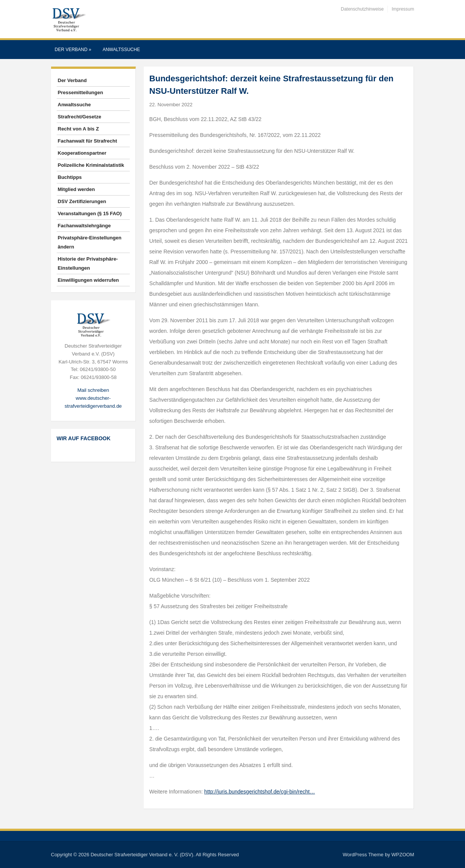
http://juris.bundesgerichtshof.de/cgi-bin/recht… (260, 792)
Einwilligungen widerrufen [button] (89, 280)
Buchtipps (70, 177)
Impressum (403, 9)
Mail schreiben (93, 390)
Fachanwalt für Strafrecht (88, 141)
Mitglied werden (76, 189)
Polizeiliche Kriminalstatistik (91, 165)
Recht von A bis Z (79, 129)
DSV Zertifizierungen (82, 201)
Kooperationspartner (82, 153)
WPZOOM (403, 855)
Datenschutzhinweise (362, 9)
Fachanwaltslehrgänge (84, 226)
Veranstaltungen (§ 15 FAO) (90, 214)
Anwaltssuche (121, 50)
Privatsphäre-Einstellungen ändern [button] (90, 242)
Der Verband (73, 50)
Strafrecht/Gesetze (80, 117)
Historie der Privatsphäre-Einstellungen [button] (88, 263)
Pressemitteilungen (81, 92)
